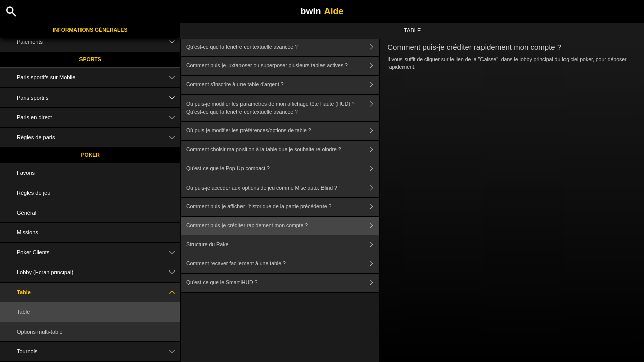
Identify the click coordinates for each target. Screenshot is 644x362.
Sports (90, 59)
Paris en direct (98, 117)
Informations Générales (90, 30)
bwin (322, 11)
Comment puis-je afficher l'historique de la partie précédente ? (283, 207)
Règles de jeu (33, 193)
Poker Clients (98, 253)
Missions (27, 232)
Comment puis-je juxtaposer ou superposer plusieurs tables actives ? (283, 66)
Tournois (98, 352)
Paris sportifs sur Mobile (98, 78)
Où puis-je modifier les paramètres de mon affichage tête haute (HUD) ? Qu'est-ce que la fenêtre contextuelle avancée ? (283, 108)
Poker (90, 155)
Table (98, 292)
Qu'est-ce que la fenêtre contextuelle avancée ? (283, 47)
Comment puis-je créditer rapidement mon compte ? (283, 226)
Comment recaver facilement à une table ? (283, 264)
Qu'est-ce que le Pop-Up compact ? (283, 169)
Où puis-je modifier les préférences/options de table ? (283, 131)
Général (26, 213)
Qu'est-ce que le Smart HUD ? (283, 283)
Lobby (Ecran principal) (98, 272)
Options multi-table (40, 332)
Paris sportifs (98, 98)
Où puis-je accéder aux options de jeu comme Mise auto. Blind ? (283, 188)
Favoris (26, 173)
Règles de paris (98, 138)
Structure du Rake (283, 245)
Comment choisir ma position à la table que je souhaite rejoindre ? (283, 150)
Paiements (98, 42)
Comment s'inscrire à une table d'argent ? (283, 85)
